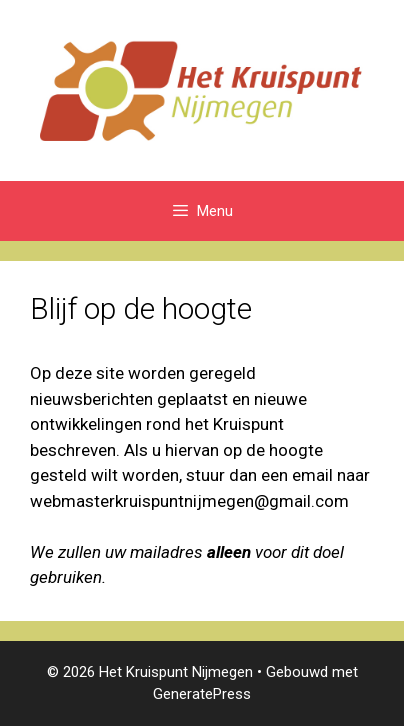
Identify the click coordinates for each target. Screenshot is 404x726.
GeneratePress (202, 694)
